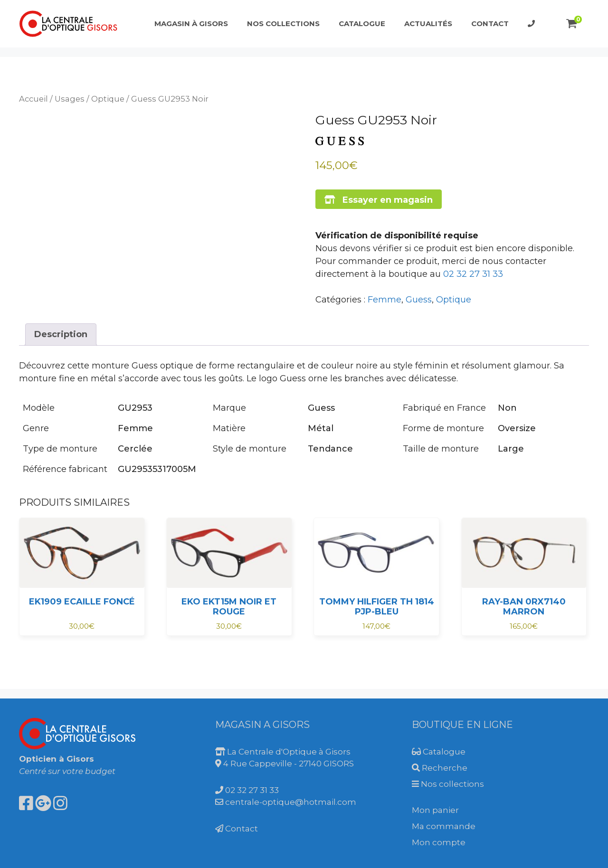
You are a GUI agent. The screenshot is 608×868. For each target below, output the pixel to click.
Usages (70, 99)
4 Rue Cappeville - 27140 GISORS (285, 764)
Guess (419, 300)
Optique (108, 99)
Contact (490, 24)
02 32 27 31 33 (473, 274)
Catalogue (362, 24)
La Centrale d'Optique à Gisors (283, 752)
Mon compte (439, 842)
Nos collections (283, 24)
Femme (385, 300)
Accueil (33, 99)
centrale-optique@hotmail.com (286, 802)
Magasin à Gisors (191, 24)
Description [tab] (61, 334)
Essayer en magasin (379, 200)
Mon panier (435, 810)
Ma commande (444, 826)
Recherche (440, 768)
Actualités (428, 24)
